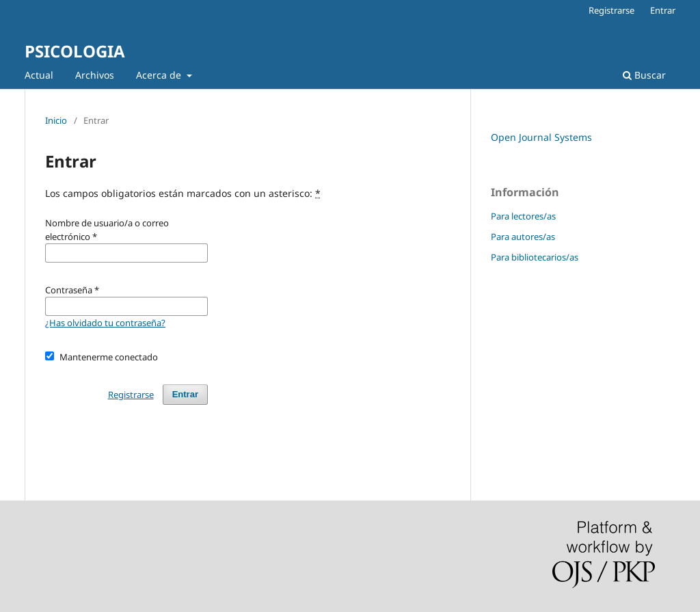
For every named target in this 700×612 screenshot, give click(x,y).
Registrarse (611, 10)
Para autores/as (523, 237)
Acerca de (160, 75)
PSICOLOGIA (75, 51)
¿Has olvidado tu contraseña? (105, 323)
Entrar (663, 10)
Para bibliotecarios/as (535, 257)
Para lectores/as (523, 216)
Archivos (95, 75)
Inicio (56, 120)
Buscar (644, 75)
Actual (39, 75)
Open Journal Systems (541, 137)
